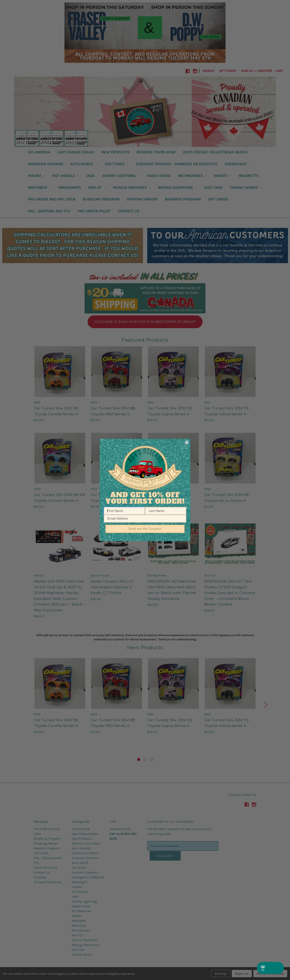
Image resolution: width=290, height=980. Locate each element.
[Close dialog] (187, 442)
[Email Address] (145, 519)
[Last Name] (166, 511)
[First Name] (124, 511)
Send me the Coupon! (145, 529)
